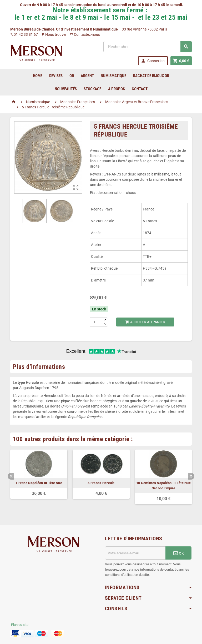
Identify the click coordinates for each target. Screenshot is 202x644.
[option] (39, 474)
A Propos (117, 89)
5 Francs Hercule (101, 483)
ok (179, 553)
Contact (140, 89)
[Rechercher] (148, 47)
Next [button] (191, 476)
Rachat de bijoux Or (151, 76)
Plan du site (20, 625)
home (38, 76)
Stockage (92, 89)
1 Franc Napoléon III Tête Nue (39, 483)
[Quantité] (97, 322)
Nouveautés (66, 89)
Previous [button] (11, 476)
